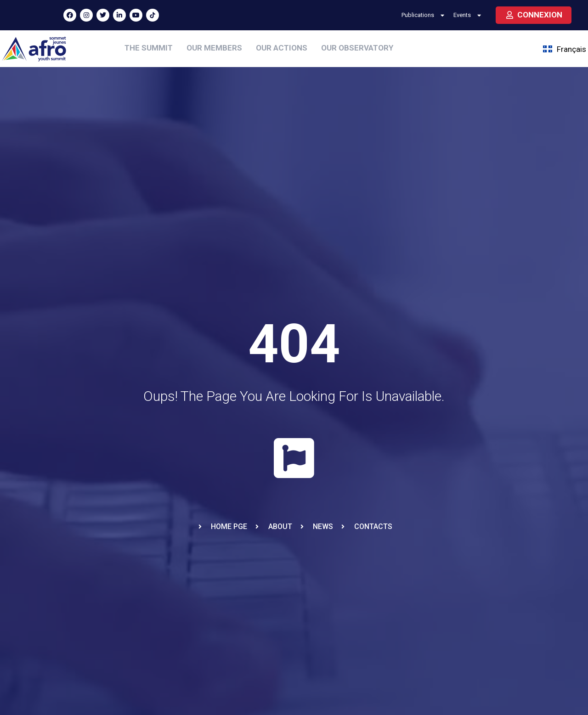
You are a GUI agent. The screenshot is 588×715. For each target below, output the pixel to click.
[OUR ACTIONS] (282, 49)
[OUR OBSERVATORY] (357, 49)
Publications (424, 15)
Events (468, 15)
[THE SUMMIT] (149, 49)
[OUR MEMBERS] (214, 49)
